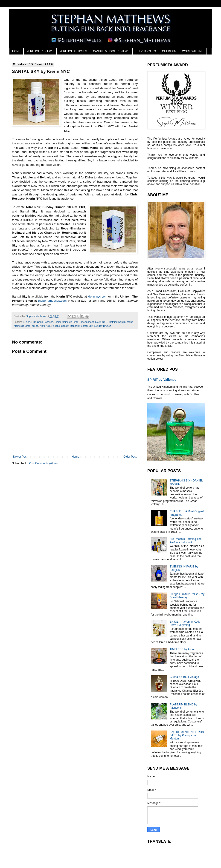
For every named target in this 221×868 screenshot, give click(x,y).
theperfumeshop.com (52, 301)
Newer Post (20, 457)
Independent (87, 322)
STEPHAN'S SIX (146, 51)
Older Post (130, 457)
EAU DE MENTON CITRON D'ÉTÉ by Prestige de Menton (187, 735)
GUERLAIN (169, 51)
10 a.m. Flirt (29, 322)
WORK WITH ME (193, 51)
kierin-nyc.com (97, 296)
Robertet (75, 326)
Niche (35, 326)
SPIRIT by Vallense (162, 380)
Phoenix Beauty (60, 326)
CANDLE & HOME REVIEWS (111, 51)
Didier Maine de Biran (67, 322)
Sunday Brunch (102, 326)
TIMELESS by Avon (182, 649)
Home (76, 457)
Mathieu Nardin (117, 322)
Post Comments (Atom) (43, 463)
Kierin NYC (101, 322)
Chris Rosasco (45, 322)
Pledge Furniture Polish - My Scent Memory (187, 596)
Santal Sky (87, 326)
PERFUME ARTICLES (73, 51)
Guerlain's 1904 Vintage (184, 677)
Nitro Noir (45, 326)
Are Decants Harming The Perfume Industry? (186, 541)
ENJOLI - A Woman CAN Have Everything (185, 623)
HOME (16, 51)
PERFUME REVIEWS (40, 51)
